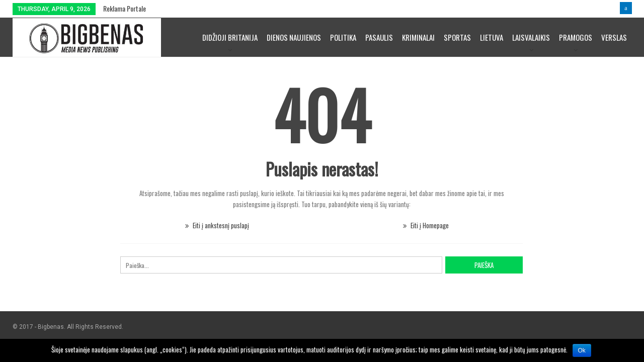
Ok (582, 350)
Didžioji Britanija (230, 37)
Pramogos (576, 37)
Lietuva (492, 37)
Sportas (457, 37)
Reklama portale (125, 8)
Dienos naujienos (294, 37)
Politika (343, 37)
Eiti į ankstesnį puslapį (217, 225)
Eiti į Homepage (426, 225)
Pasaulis (379, 37)
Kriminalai (418, 37)
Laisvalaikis (531, 37)
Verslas (614, 37)
